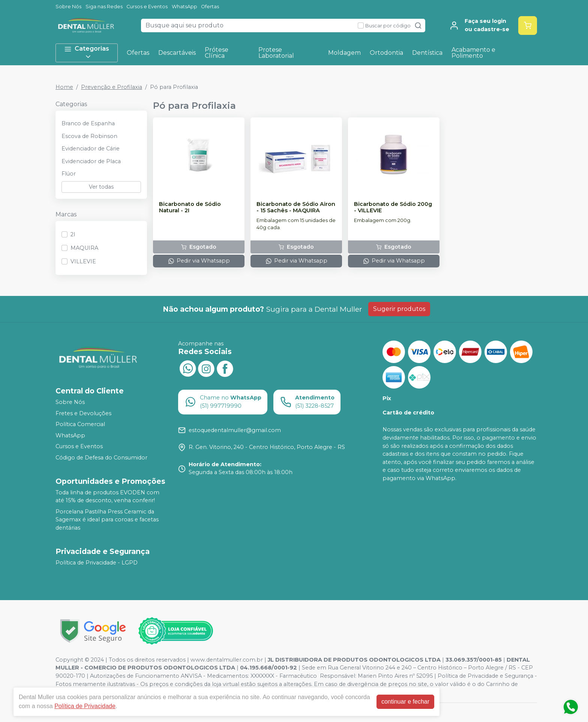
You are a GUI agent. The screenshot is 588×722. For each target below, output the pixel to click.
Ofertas (210, 7)
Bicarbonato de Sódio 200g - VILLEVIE (393, 207)
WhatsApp (184, 7)
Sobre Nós (68, 7)
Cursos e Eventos (147, 7)
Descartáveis (177, 53)
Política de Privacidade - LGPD (97, 563)
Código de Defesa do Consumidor (101, 458)
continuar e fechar (405, 702)
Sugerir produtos (399, 309)
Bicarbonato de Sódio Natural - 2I (190, 207)
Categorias (87, 53)
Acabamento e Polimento (473, 53)
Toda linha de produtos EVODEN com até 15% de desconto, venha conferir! (107, 497)
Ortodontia (386, 53)
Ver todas (101, 187)
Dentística (427, 53)
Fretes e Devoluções (83, 413)
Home (64, 87)
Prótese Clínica (217, 53)
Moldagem (344, 53)
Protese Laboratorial (276, 53)
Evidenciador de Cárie (91, 149)
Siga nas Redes (104, 7)
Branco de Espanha (88, 123)
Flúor (69, 174)
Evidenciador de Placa (91, 161)
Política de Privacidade (85, 706)
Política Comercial (80, 424)
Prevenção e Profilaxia (112, 87)
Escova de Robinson (89, 136)
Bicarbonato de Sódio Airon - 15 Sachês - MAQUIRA (296, 207)
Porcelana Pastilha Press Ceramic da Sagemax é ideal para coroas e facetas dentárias (107, 520)
